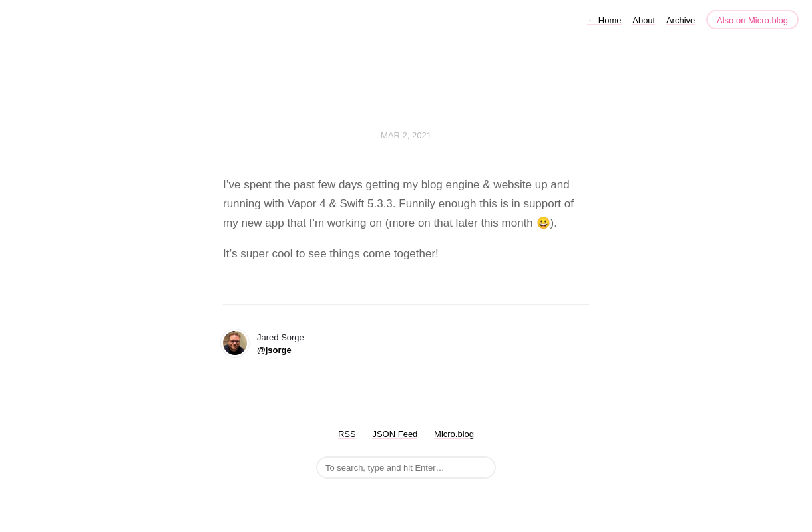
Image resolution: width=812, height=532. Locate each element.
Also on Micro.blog (752, 20)
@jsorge (274, 350)
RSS (347, 434)
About (644, 20)
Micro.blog (454, 434)
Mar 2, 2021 (406, 135)
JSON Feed (395, 434)
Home (604, 20)
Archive (681, 20)
